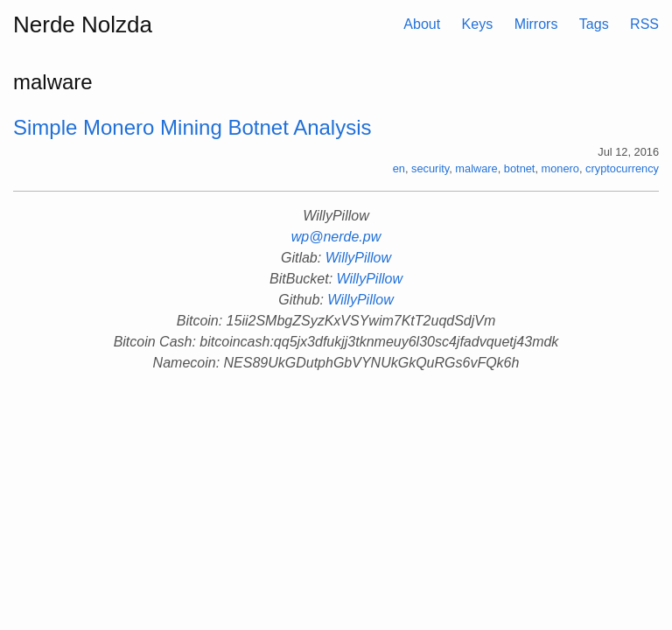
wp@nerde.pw (336, 237)
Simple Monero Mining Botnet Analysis (192, 127)
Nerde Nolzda (83, 24)
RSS (644, 24)
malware (476, 168)
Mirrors (536, 24)
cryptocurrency (622, 168)
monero (560, 168)
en (399, 168)
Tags (594, 24)
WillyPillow (358, 258)
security (430, 168)
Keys (478, 24)
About (422, 24)
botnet (520, 168)
